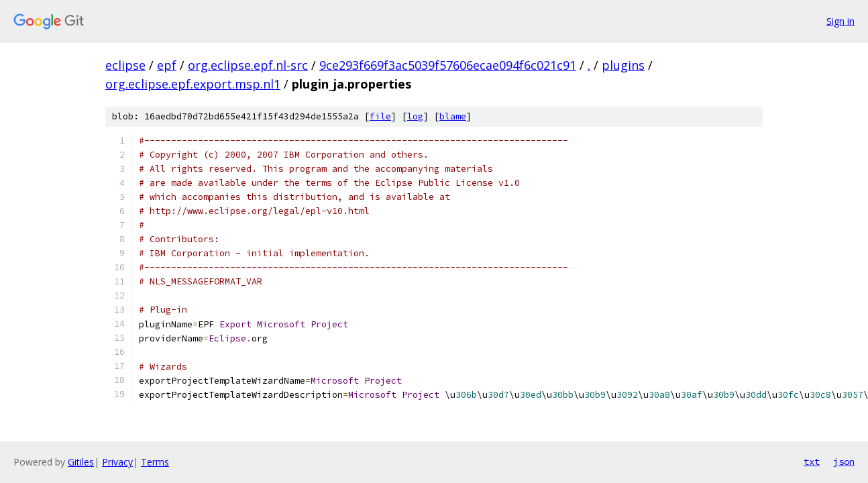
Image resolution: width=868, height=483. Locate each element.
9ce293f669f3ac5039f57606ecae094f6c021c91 (448, 65)
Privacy (117, 462)
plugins (623, 65)
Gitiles (81, 462)
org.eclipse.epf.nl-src (248, 65)
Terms (155, 462)
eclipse (125, 65)
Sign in (840, 21)
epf (167, 65)
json (844, 462)
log (415, 116)
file (380, 116)
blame (453, 116)
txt (812, 462)
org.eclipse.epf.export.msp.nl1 (193, 84)
